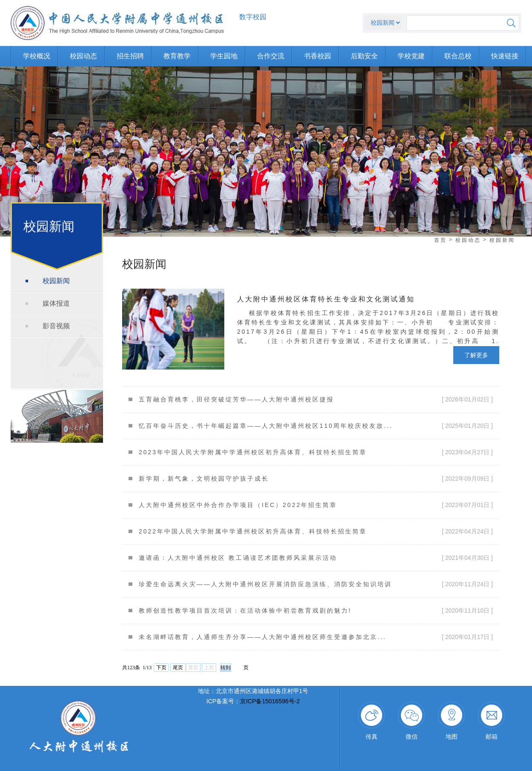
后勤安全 (364, 56)
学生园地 (224, 56)
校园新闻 (56, 281)
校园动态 (83, 56)
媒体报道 (56, 303)
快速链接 (505, 56)
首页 (440, 240)
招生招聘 (130, 56)
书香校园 (317, 56)
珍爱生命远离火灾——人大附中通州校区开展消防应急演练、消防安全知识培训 (265, 584)
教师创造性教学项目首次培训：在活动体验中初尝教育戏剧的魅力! (245, 610)
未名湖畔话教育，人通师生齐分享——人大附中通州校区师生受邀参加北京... (263, 637)
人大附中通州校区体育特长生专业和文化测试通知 (326, 299)
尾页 (178, 668)
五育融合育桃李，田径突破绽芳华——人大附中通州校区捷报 (236, 399)
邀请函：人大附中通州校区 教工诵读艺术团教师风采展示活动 (238, 558)
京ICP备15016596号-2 (270, 701)
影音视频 (56, 326)
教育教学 (177, 56)
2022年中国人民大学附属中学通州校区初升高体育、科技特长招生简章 (253, 531)
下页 (161, 668)
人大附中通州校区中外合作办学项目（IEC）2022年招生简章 (238, 505)
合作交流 (271, 56)
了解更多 (476, 355)
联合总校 (458, 56)
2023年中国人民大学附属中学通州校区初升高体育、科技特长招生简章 (253, 452)
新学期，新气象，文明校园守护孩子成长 (204, 479)
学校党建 (411, 56)
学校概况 (37, 56)
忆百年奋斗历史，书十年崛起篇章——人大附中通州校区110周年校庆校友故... (266, 426)
